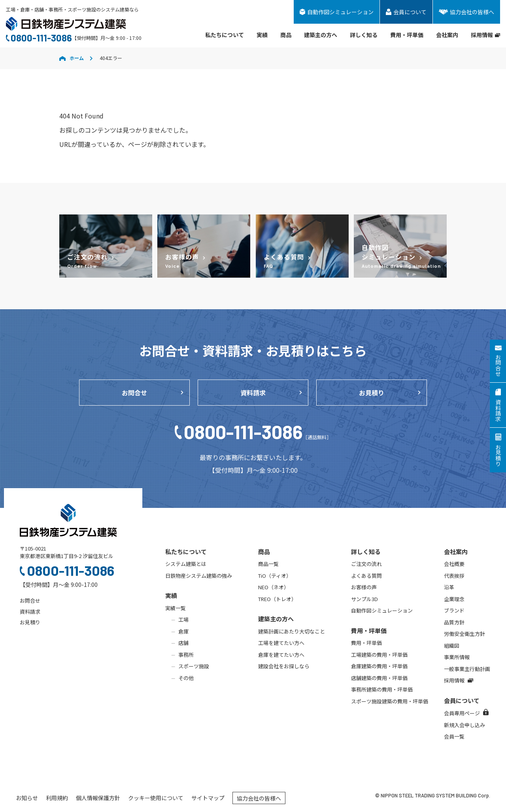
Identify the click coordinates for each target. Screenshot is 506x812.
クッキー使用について (156, 798)
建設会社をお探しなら (284, 666)
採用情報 (485, 35)
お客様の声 (364, 587)
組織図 (452, 646)
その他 (186, 678)
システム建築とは (186, 564)
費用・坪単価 (407, 35)
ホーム (72, 58)
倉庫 (183, 631)
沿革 (449, 587)
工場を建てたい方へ (281, 643)
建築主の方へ (321, 35)
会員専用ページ (466, 713)
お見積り (372, 393)
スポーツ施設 (194, 666)
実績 (262, 35)
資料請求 (253, 393)
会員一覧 (454, 736)
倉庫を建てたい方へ (281, 655)
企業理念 (454, 599)
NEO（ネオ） (274, 587)
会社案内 (447, 35)
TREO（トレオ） (277, 599)
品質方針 (454, 622)
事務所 (186, 655)
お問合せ (134, 393)
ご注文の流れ (366, 564)
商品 (286, 35)
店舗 (183, 643)
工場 (183, 619)
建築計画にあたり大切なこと (292, 631)
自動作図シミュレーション (382, 610)
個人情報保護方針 (98, 798)
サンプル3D (364, 599)
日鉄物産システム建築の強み (199, 576)
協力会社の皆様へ (259, 798)
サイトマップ (208, 798)
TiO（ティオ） (275, 576)
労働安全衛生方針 (464, 634)
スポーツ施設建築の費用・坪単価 (390, 701)
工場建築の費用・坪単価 (379, 655)
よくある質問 (366, 576)
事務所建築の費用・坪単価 (382, 689)
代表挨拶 (454, 576)
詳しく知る (364, 35)
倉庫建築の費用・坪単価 (379, 666)
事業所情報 (457, 657)
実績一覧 (176, 608)
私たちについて (225, 35)
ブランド (454, 610)
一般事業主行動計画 (467, 669)
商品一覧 (268, 564)
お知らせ (27, 798)
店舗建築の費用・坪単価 (379, 678)
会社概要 (454, 564)
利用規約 (57, 798)
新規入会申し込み (464, 725)
